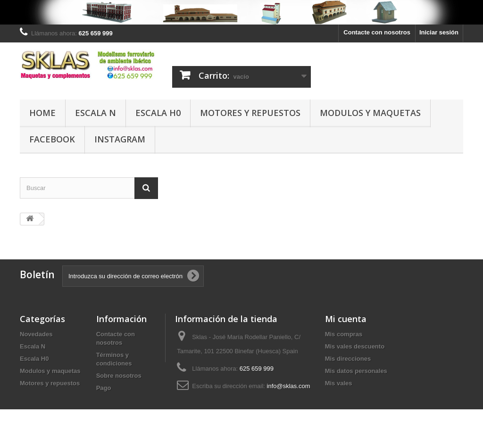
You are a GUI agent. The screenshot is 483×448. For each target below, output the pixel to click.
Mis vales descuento (355, 346)
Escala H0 (158, 113)
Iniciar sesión (439, 32)
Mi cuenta (346, 319)
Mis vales (339, 383)
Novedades (36, 334)
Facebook (52, 139)
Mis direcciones (348, 359)
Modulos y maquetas (370, 113)
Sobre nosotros (119, 376)
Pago (104, 388)
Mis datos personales (356, 371)
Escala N (96, 113)
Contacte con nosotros (377, 32)
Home (42, 113)
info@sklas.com (289, 386)
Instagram (120, 139)
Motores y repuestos (250, 113)
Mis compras (344, 334)
